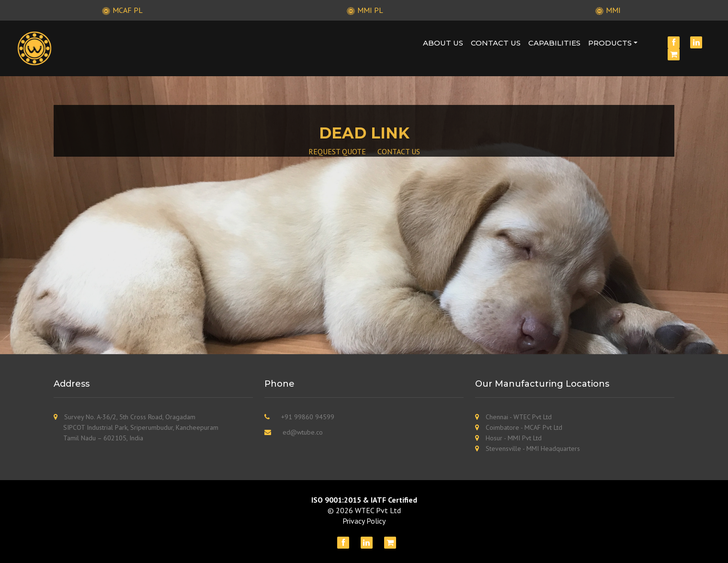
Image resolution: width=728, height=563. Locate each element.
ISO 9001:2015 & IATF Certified (364, 500)
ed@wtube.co (303, 432)
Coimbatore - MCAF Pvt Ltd (524, 427)
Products (610, 43)
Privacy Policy (364, 521)
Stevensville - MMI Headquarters (533, 448)
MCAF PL (121, 10)
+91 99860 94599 (308, 417)
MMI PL (364, 10)
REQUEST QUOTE (337, 151)
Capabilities (554, 43)
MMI (607, 10)
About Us (443, 43)
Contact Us (496, 43)
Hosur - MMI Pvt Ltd (514, 438)
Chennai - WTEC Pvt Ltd (519, 417)
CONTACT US (399, 151)
